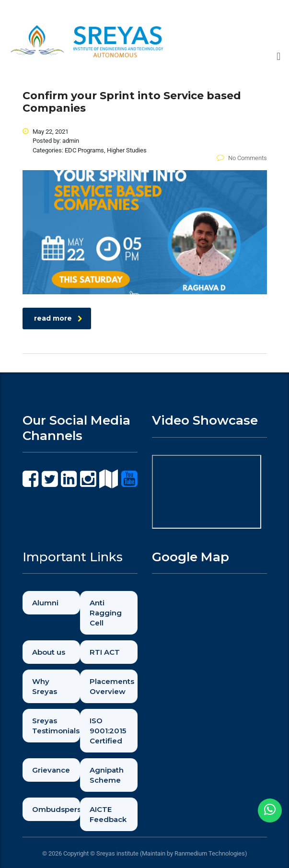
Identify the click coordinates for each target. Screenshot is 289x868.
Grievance (51, 770)
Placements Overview (112, 686)
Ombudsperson (56, 809)
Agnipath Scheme (107, 775)
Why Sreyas (45, 686)
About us (49, 652)
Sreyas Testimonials (56, 726)
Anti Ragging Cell (106, 613)
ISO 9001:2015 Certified (108, 731)
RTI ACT (105, 652)
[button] (279, 56)
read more (58, 318)
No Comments (242, 158)
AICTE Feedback (108, 814)
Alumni (45, 603)
